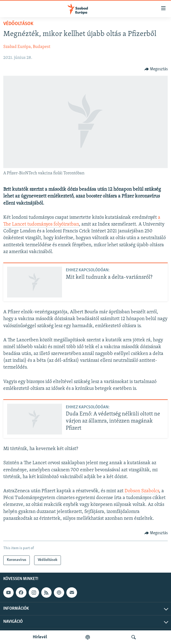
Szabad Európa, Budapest (27, 47)
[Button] (156, 69)
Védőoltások (18, 24)
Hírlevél (40, 637)
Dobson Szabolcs (142, 491)
